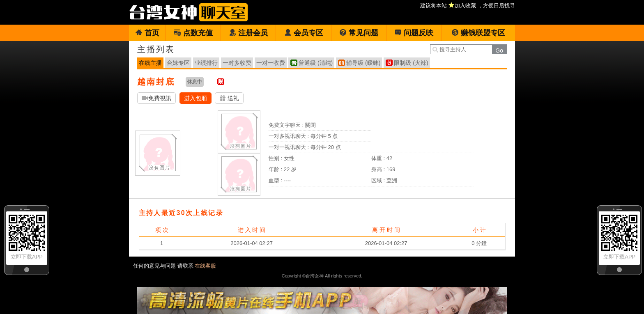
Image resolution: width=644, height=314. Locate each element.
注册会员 (248, 33)
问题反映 (414, 33)
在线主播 (150, 63)
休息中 (195, 82)
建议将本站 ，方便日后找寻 (468, 6)
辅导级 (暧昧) (363, 63)
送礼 (229, 98)
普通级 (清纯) (316, 63)
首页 (147, 33)
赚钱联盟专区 (478, 33)
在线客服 (205, 266)
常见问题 (359, 33)
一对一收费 (271, 63)
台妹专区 (178, 63)
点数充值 (193, 33)
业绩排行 (206, 63)
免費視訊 (156, 98)
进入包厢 (195, 98)
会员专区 (304, 33)
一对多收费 (237, 63)
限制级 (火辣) (411, 63)
